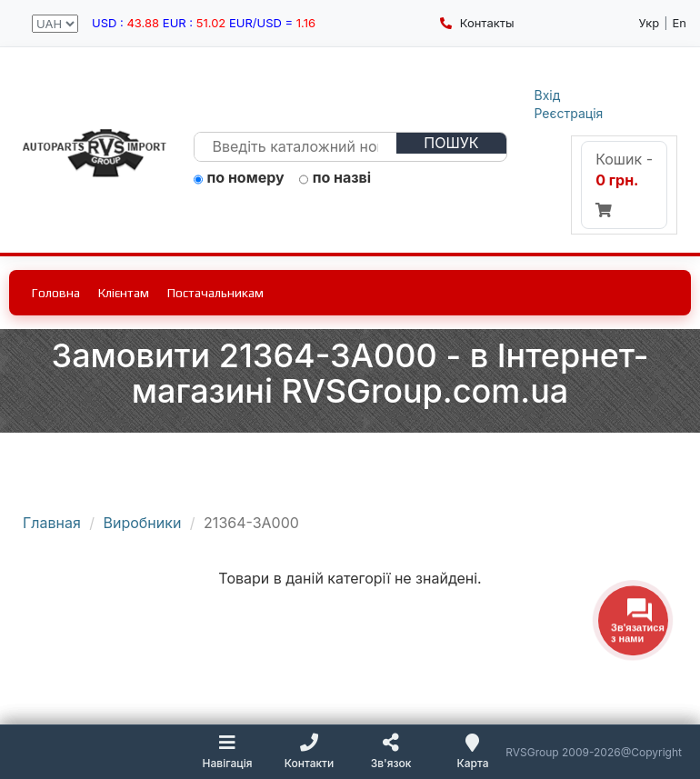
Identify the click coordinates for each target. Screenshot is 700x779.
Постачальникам (215, 293)
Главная (52, 523)
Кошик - (624, 184)
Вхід (548, 95)
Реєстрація (569, 113)
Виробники (143, 523)
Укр (649, 23)
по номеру (239, 178)
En (679, 23)
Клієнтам (124, 293)
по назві (335, 178)
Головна (56, 293)
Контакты (477, 23)
